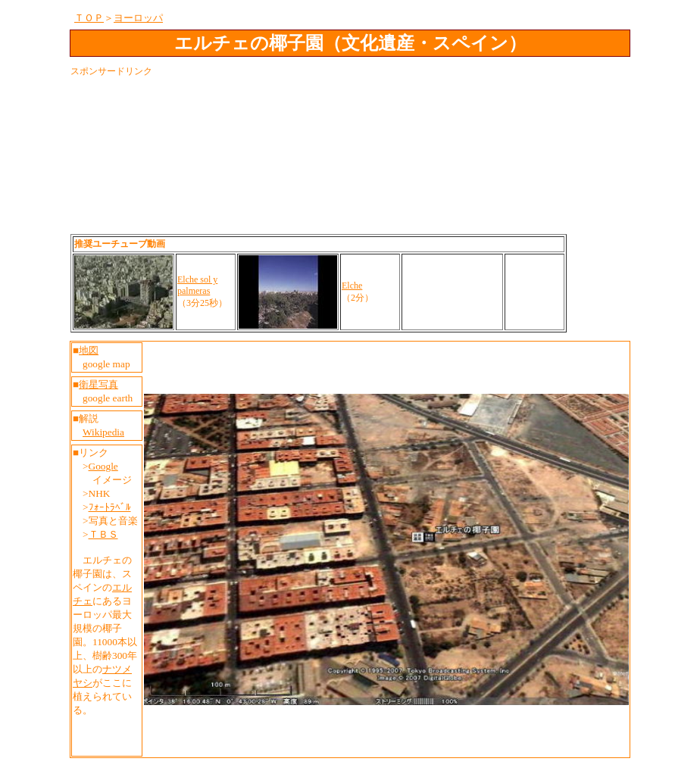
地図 (89, 350)
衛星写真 (98, 384)
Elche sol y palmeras (197, 285)
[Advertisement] (346, 114)
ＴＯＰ (89, 18)
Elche (352, 286)
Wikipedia (103, 432)
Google (103, 466)
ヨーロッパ (138, 18)
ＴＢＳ (103, 534)
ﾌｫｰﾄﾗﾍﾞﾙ (110, 507)
